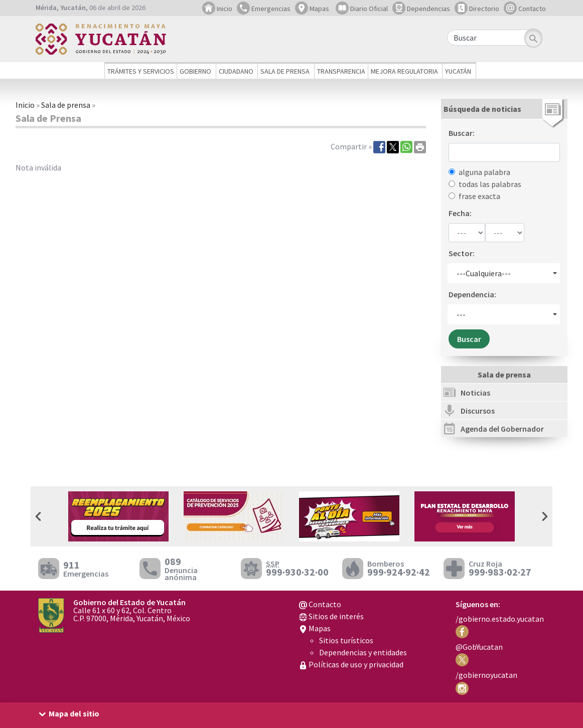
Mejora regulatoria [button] (404, 71)
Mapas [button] (312, 9)
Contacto (525, 9)
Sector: (462, 253)
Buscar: (462, 133)
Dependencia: (472, 294)
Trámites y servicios (141, 71)
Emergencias (264, 9)
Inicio (217, 9)
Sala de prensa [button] (285, 71)
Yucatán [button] (458, 71)
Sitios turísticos (346, 640)
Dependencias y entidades (363, 652)
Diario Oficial (362, 9)
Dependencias (421, 9)
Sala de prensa (66, 105)
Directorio (477, 9)
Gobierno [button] (195, 71)
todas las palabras (490, 184)
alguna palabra (484, 172)
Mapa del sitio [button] (74, 713)
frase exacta (479, 196)
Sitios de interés (331, 616)
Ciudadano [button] (236, 71)
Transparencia (341, 71)
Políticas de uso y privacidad (351, 664)
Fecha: (460, 213)
